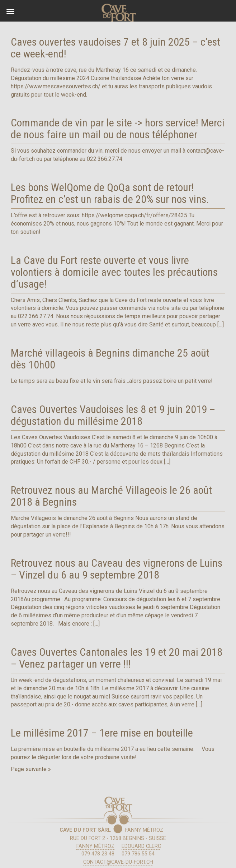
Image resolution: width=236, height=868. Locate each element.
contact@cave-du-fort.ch (118, 862)
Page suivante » (31, 769)
